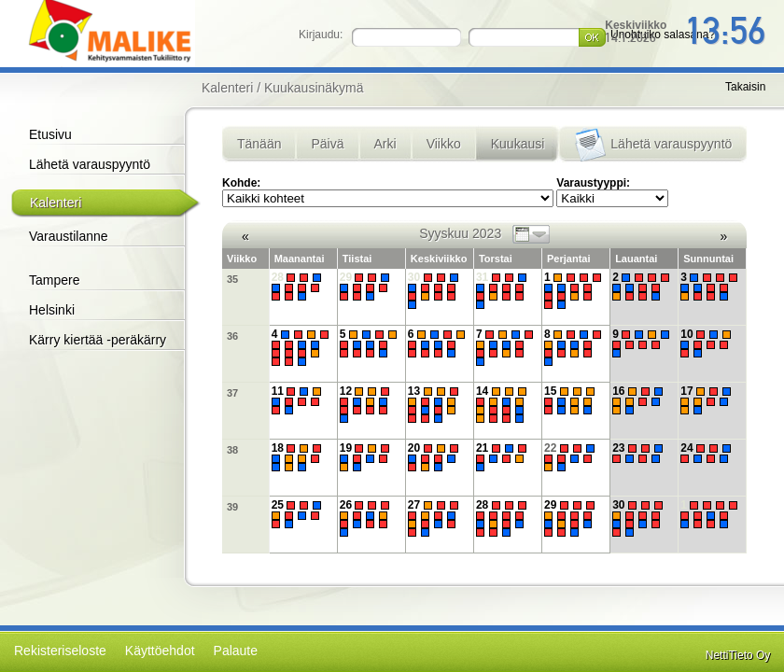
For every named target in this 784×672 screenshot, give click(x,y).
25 (299, 514)
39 (232, 507)
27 (435, 518)
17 (708, 400)
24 (708, 453)
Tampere (54, 280)
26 (367, 518)
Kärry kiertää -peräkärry (98, 340)
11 (299, 400)
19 (367, 457)
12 (367, 405)
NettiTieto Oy (738, 655)
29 (367, 287)
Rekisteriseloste (60, 651)
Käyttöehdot (160, 651)
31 (504, 291)
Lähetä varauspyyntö (90, 164)
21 (504, 457)
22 (572, 457)
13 (435, 405)
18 (299, 457)
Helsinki (52, 310)
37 (232, 393)
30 (435, 291)
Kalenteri (56, 203)
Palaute (236, 651)
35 (232, 279)
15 (572, 400)
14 (504, 405)
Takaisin (745, 87)
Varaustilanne (69, 236)
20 (435, 457)
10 (708, 343)
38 (232, 450)
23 (640, 453)
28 (299, 287)
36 (232, 336)
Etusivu (50, 134)
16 (640, 400)
